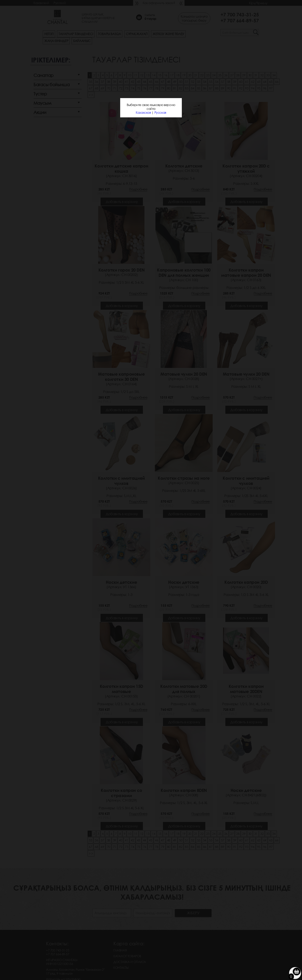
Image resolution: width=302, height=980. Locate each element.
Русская (160, 113)
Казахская (143, 113)
